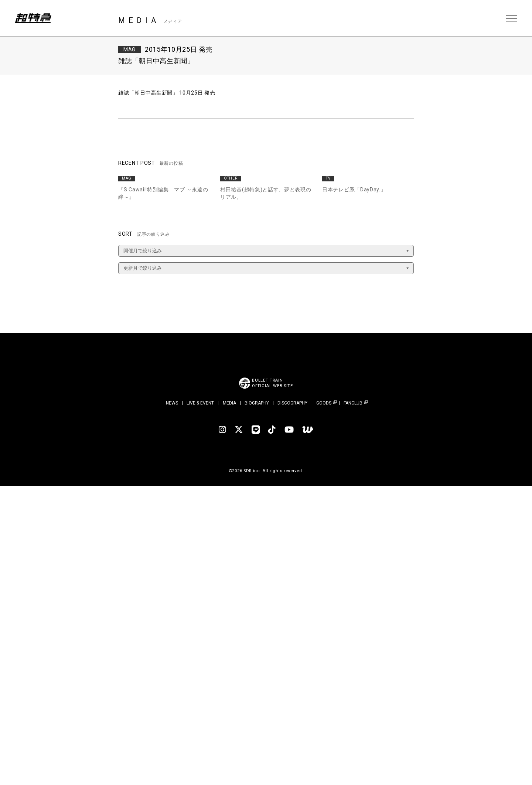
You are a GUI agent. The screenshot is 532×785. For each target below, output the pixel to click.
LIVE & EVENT (200, 403)
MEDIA (229, 403)
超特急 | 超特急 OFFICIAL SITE (33, 18)
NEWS (172, 403)
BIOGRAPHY (257, 403)
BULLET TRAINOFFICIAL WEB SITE (272, 383)
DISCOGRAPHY (292, 403)
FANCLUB (353, 403)
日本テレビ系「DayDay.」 (354, 190)
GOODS (324, 403)
